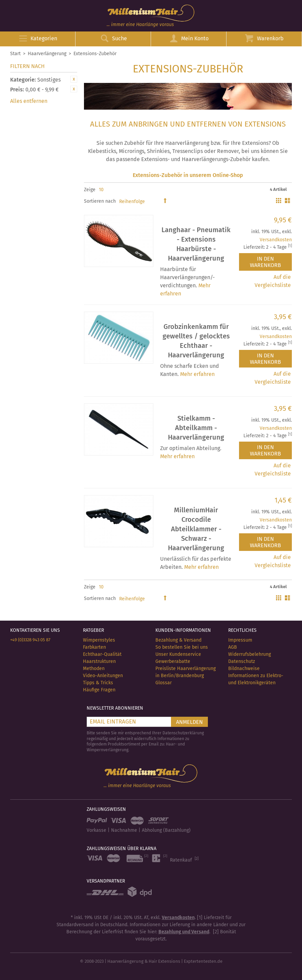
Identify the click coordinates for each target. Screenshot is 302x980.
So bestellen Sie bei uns (182, 647)
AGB (233, 647)
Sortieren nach (100, 201)
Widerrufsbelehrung (250, 654)
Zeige (90, 190)
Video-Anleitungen (103, 676)
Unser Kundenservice (178, 654)
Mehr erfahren (197, 374)
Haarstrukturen (99, 661)
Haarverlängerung (47, 54)
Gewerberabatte (173, 661)
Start (15, 54)
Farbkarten (94, 647)
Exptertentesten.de (203, 961)
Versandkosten (276, 240)
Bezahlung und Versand (184, 932)
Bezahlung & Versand (178, 640)
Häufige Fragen (99, 690)
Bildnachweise (244, 669)
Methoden (94, 669)
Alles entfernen (29, 101)
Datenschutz (242, 661)
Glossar (164, 683)
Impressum (240, 640)
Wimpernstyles (99, 640)
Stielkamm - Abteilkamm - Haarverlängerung (196, 428)
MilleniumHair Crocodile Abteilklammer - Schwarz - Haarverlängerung (196, 529)
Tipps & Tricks (98, 683)
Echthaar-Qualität (102, 654)
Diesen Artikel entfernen (74, 79)
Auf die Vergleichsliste (273, 281)
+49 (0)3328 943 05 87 (30, 640)
